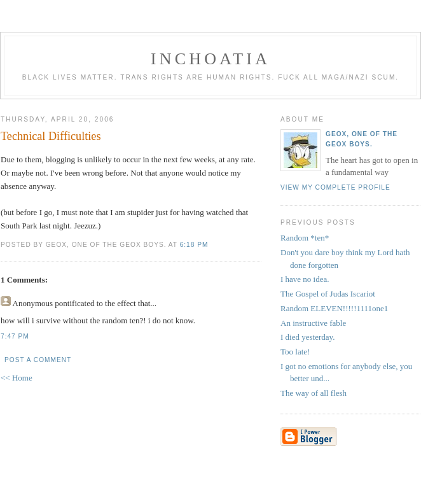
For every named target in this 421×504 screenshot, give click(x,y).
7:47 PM (15, 336)
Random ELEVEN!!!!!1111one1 (334, 308)
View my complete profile (335, 187)
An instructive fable (313, 323)
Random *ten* (305, 238)
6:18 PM (194, 245)
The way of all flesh (314, 393)
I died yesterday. (307, 337)
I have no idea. (305, 279)
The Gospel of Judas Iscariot (328, 294)
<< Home (17, 378)
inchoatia (210, 59)
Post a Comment (38, 360)
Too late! (295, 352)
